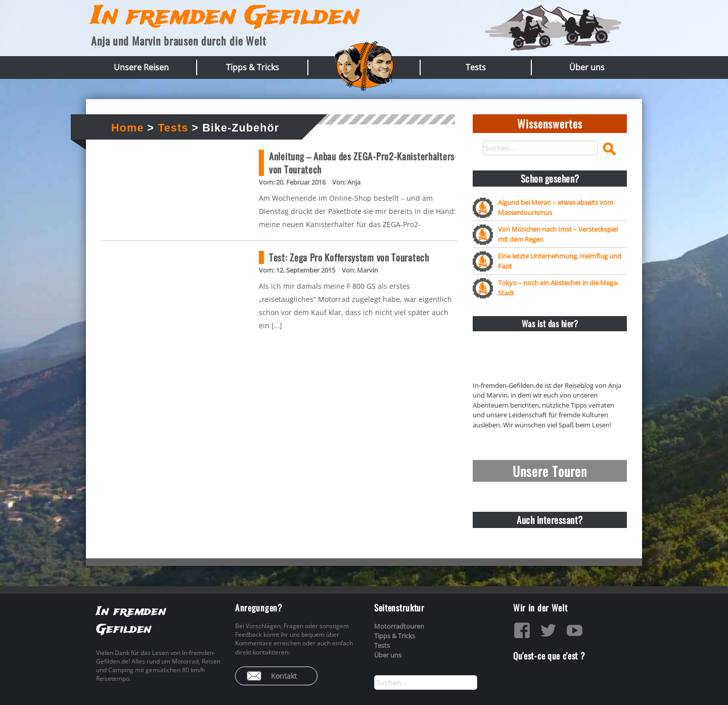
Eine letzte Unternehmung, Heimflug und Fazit (560, 261)
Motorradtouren (399, 626)
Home (127, 128)
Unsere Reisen (141, 67)
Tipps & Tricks (253, 67)
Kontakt (284, 676)
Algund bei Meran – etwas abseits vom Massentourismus (556, 207)
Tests (476, 67)
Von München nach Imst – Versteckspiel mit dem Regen (558, 234)
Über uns (587, 67)
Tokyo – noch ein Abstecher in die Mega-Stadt (558, 288)
